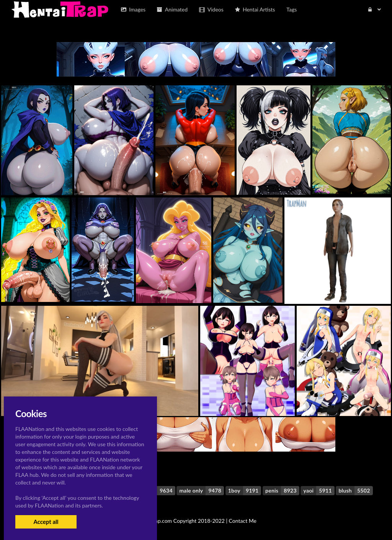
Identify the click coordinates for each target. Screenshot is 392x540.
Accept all (46, 522)
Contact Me (243, 521)
